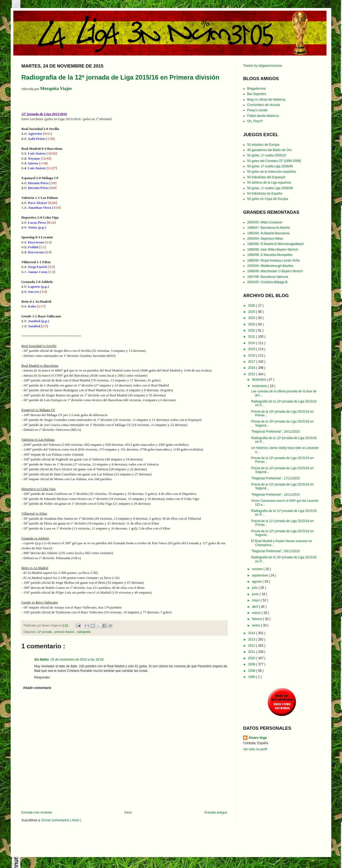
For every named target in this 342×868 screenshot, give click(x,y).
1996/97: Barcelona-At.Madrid (268, 228)
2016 (252, 368)
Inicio (128, 812)
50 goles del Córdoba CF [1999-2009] (274, 161)
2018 (252, 356)
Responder (42, 677)
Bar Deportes (257, 94)
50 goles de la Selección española (271, 172)
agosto (257, 582)
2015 (252, 374)
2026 (252, 306)
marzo (257, 613)
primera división (65, 632)
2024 (252, 318)
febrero (257, 619)
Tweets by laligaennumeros (263, 66)
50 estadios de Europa (263, 145)
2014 (252, 633)
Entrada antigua (216, 812)
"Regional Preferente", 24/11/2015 (275, 432)
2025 (252, 312)
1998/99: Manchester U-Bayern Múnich (275, 271)
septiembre (260, 575)
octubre (258, 569)
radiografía (84, 632)
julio (255, 588)
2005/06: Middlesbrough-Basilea (270, 266)
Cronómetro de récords (264, 105)
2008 (252, 671)
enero (256, 625)
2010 (252, 658)
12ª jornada (45, 632)
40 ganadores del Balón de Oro (269, 150)
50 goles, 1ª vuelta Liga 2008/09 (270, 188)
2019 (252, 349)
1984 (252, 677)
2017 (252, 362)
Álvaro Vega (258, 738)
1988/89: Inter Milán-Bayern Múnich (273, 250)
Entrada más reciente (37, 812)
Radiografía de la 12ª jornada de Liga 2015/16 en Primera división (120, 77)
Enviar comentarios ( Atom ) (61, 820)
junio (256, 594)
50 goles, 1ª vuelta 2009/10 (267, 155)
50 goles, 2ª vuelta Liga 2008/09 (270, 166)
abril (255, 607)
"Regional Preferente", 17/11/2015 (275, 478)
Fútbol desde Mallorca (263, 116)
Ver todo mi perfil (255, 749)
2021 (252, 337)
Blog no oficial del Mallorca (266, 100)
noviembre (260, 386)
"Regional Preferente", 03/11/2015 (275, 551)
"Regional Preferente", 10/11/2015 (275, 495)
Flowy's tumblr (257, 110)
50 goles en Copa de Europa (268, 199)
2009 (252, 664)
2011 (252, 652)
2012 (252, 646)
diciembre (259, 380)
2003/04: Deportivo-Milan (265, 239)
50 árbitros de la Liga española (269, 183)
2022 (252, 330)
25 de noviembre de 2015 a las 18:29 (77, 660)
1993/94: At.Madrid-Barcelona (268, 233)
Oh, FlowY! (255, 121)
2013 (252, 640)
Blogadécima (256, 89)
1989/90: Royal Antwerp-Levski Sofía (273, 261)
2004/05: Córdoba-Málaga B (267, 282)
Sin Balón (42, 660)
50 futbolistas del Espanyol (266, 177)
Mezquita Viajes (56, 88)
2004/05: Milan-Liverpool (265, 222)
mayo (256, 600)
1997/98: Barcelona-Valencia (268, 277)
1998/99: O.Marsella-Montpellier (270, 255)
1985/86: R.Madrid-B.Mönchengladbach (275, 244)
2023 (252, 324)
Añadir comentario (37, 688)
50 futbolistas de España (265, 194)
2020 (252, 343)
